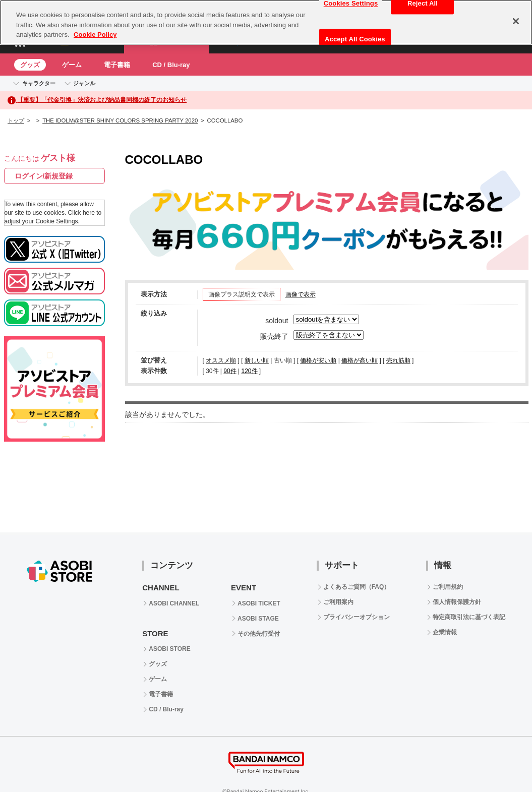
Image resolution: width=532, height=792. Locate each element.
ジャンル (84, 83)
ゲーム (72, 65)
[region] (266, 22)
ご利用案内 (338, 602)
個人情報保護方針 (457, 602)
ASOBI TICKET (259, 603)
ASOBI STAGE (258, 619)
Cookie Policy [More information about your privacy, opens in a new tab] (95, 35)
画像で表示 (301, 294)
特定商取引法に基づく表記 (469, 617)
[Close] (516, 21)
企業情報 (445, 632)
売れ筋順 (398, 360)
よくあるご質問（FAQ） (357, 587)
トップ (16, 120)
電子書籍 (117, 65)
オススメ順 (221, 360)
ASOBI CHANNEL (174, 603)
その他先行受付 (259, 634)
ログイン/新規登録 (44, 176)
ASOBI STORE (169, 649)
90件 (230, 371)
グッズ (30, 65)
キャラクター (39, 83)
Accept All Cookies (355, 39)
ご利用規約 (448, 587)
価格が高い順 (360, 360)
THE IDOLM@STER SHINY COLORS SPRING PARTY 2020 (120, 120)
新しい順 (257, 360)
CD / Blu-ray (171, 65)
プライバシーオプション (357, 617)
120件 (249, 371)
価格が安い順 (318, 360)
